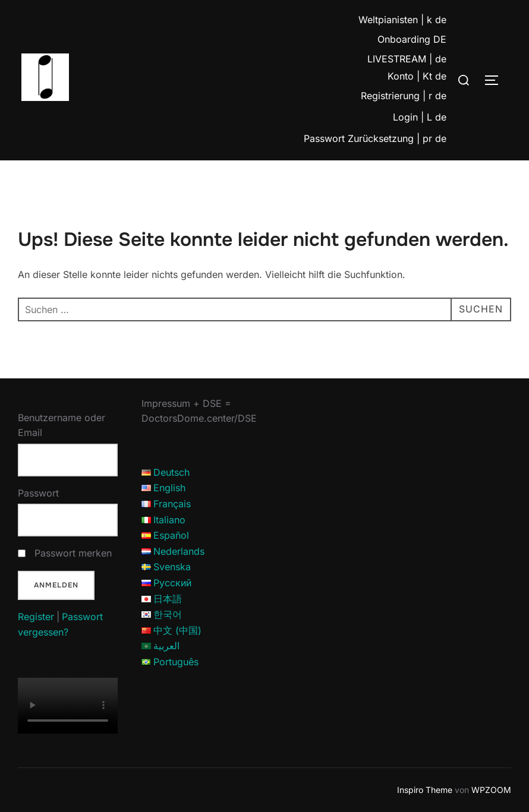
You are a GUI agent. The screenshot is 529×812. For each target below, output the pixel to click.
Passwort (38, 493)
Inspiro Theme (425, 790)
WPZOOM (491, 790)
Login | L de (420, 117)
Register (36, 617)
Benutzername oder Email (62, 425)
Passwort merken (73, 553)
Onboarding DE (412, 39)
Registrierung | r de (404, 96)
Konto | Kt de (417, 76)
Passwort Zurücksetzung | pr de (375, 138)
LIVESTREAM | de (407, 59)
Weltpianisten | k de (402, 20)
